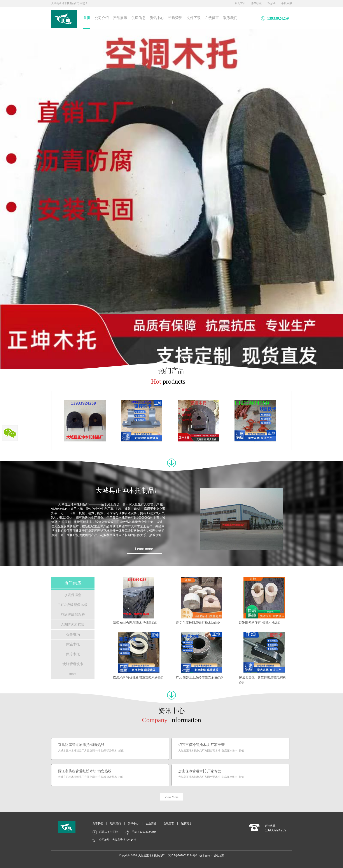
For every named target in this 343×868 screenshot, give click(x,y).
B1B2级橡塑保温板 (73, 605)
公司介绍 (102, 18)
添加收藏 (256, 3)
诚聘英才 (186, 824)
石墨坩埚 (73, 634)
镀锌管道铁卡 (73, 664)
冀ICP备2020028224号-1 (183, 856)
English (272, 3)
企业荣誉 (151, 824)
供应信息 (138, 18)
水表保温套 (73, 595)
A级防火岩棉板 (73, 624)
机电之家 (219, 856)
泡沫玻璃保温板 (73, 615)
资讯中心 (157, 18)
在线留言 (212, 18)
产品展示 (120, 18)
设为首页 (240, 3)
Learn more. (145, 549)
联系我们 (230, 18)
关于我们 (98, 824)
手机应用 (287, 3)
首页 (87, 18)
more (73, 674)
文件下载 (194, 18)
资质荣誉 (175, 18)
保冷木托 (73, 654)
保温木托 (73, 644)
